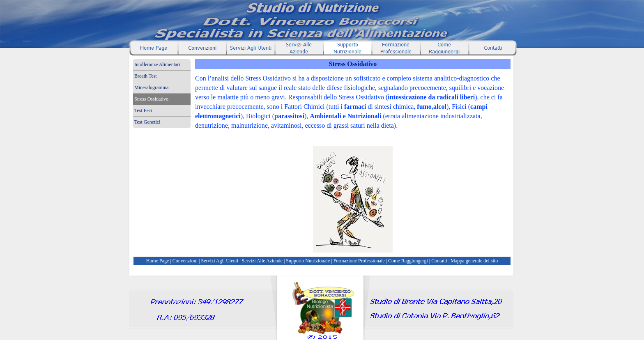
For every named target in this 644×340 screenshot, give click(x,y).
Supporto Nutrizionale (308, 261)
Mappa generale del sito (474, 261)
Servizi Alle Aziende (262, 261)
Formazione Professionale (359, 261)
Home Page (158, 261)
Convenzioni (185, 261)
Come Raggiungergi (408, 261)
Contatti (439, 261)
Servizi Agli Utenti (220, 261)
